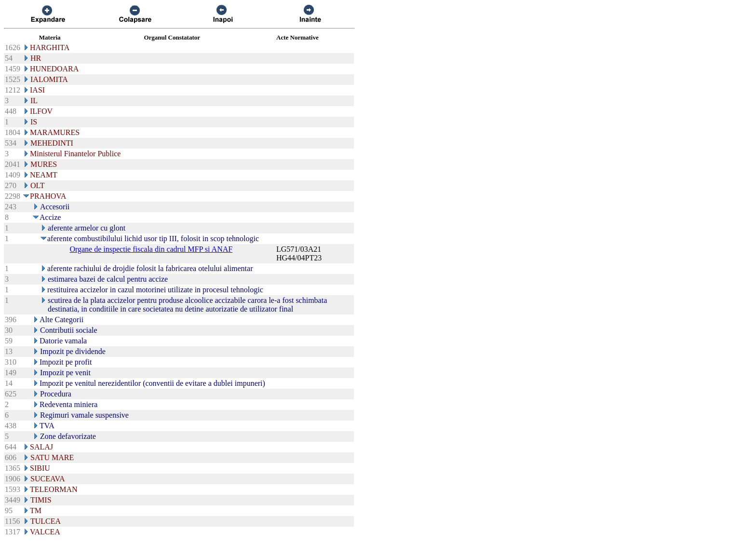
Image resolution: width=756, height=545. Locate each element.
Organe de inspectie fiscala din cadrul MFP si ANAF (151, 249)
